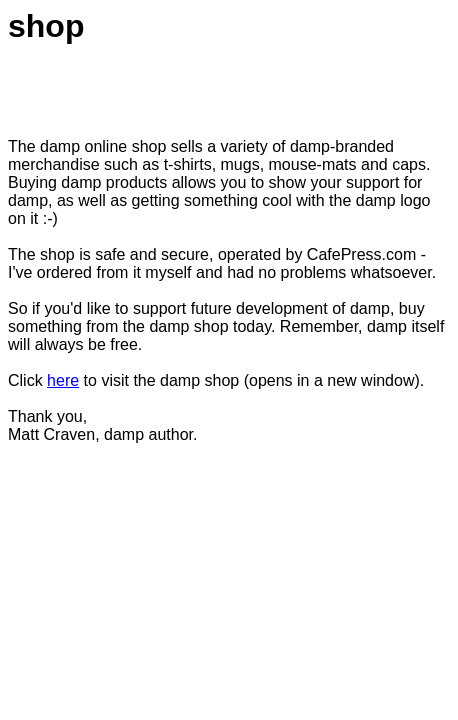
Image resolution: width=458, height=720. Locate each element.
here (63, 380)
